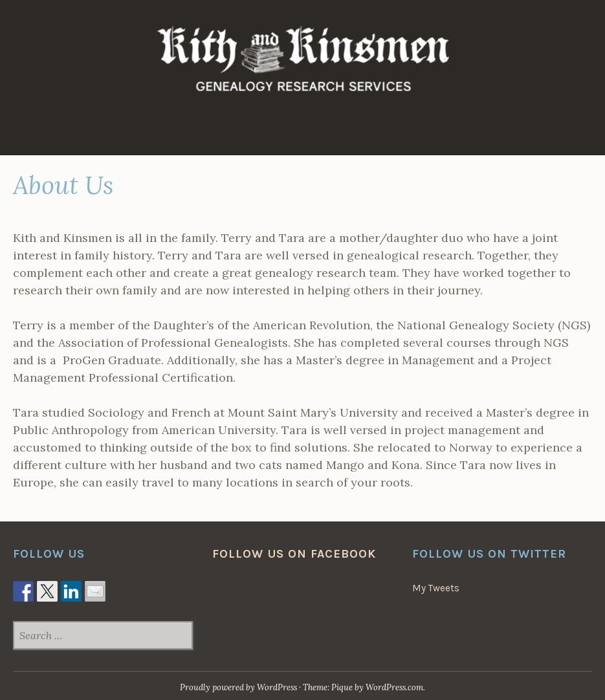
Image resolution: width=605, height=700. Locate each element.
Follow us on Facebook (294, 554)
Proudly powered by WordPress (238, 687)
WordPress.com (394, 687)
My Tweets (436, 588)
